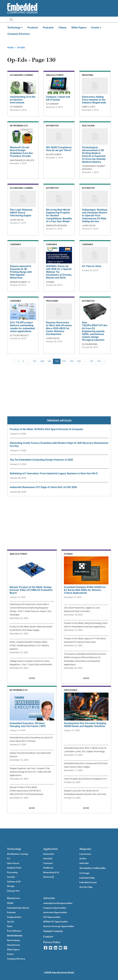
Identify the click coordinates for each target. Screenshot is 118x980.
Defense (49, 877)
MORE (32, 678)
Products (33, 28)
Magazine (85, 849)
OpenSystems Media (63, 973)
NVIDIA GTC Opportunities (56, 922)
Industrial (48, 859)
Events (10, 954)
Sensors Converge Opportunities (59, 926)
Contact (48, 937)
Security (11, 877)
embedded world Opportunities (58, 903)
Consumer (48, 863)
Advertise (49, 898)
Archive (83, 859)
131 (64, 361)
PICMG (10, 903)
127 (35, 361)
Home (10, 48)
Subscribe (84, 863)
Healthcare (48, 868)
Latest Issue (85, 854)
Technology (14, 849)
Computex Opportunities (55, 908)
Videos (62, 28)
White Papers (79, 28)
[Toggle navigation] (11, 19)
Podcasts (48, 28)
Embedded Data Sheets (18, 908)
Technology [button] (15, 28)
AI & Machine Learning (17, 854)
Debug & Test (13, 891)
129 (49, 361)
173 (91, 361)
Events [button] (96, 28)
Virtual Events (14, 945)
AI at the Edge (86, 887)
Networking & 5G (51, 873)
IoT (9, 859)
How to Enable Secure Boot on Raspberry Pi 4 (85, 779)
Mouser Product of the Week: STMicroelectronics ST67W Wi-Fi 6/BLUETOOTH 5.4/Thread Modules (26, 791)
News (10, 926)
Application (50, 849)
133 (79, 361)
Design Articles (14, 917)
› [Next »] (105, 361)
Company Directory (19, 34)
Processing (12, 873)
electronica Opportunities (55, 913)
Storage (11, 886)
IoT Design (84, 873)
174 (99, 361)
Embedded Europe (88, 882)
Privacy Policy (52, 942)
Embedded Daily (87, 878)
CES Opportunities (52, 917)
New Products (14, 940)
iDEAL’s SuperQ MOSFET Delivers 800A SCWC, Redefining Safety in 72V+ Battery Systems (29, 646)
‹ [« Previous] (14, 361)
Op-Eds (21, 48)
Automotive (49, 854)
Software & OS (14, 882)
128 (42, 361)
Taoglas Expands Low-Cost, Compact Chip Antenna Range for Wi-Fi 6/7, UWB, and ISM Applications (30, 772)
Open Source (13, 863)
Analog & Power (14, 868)
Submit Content (53, 931)
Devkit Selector (15, 936)
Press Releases (14, 931)
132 (71, 361)
